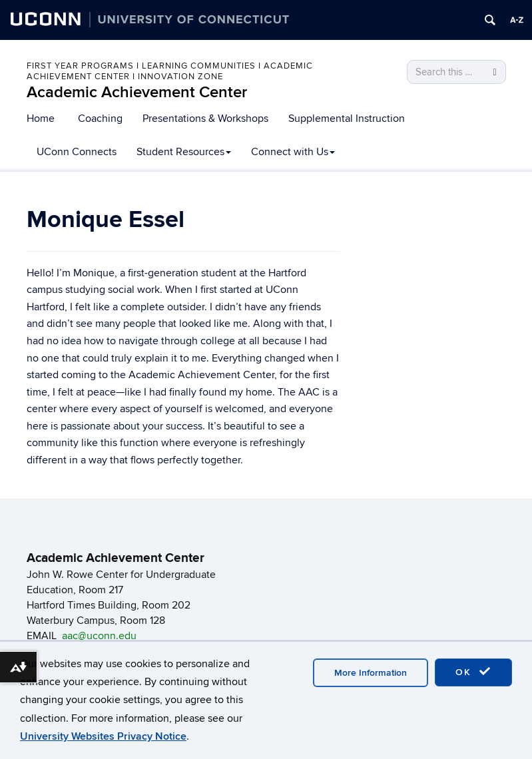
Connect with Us (293, 152)
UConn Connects (77, 152)
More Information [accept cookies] (371, 673)
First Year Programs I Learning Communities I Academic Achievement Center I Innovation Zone (170, 71)
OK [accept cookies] (473, 672)
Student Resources (184, 152)
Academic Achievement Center (137, 92)
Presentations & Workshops (205, 119)
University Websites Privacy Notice (103, 736)
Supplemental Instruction (347, 119)
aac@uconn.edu (99, 636)
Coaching (100, 119)
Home (41, 119)
